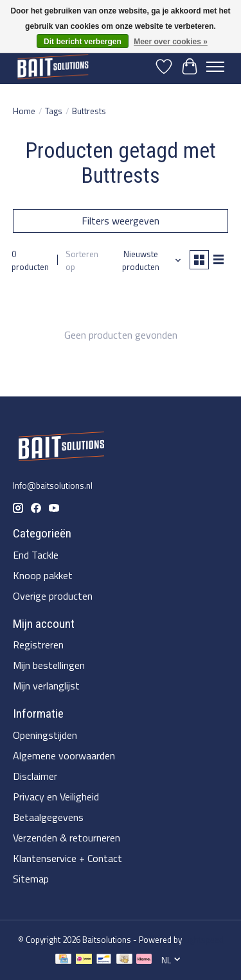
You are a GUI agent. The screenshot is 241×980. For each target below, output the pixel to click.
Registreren (38, 645)
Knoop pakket (43, 575)
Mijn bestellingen (49, 665)
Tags (54, 111)
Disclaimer (35, 776)
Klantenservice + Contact (67, 858)
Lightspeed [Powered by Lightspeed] (204, 940)
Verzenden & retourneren (67, 838)
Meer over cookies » (171, 42)
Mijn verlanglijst (46, 686)
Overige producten (53, 596)
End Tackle (36, 555)
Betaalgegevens (48, 817)
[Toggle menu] (215, 67)
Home (24, 111)
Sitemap (31, 879)
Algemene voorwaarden (64, 756)
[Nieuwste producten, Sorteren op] (146, 260)
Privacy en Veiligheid (56, 797)
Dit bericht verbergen (83, 42)
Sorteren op (82, 260)
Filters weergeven (121, 221)
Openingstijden (45, 735)
